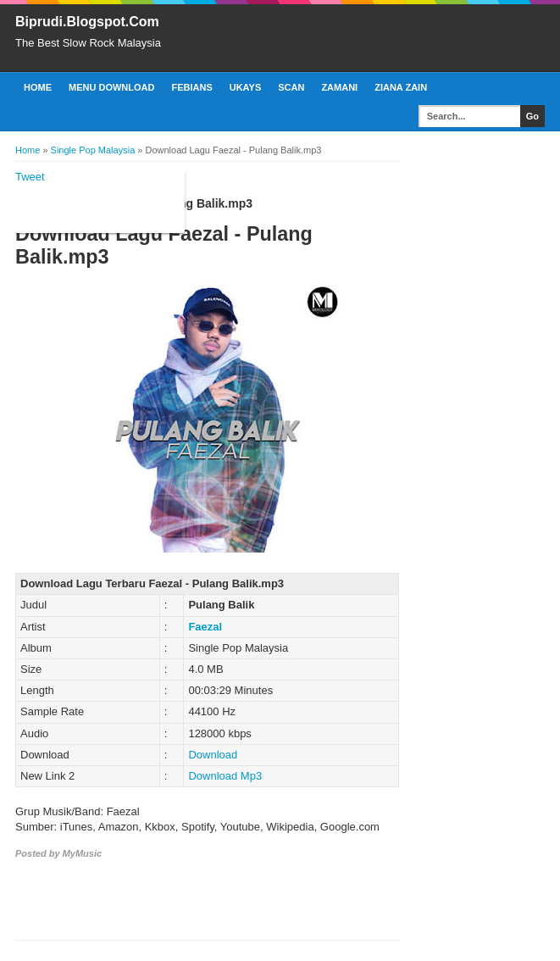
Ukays (246, 87)
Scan (291, 87)
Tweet (30, 177)
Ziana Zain (401, 87)
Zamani (339, 87)
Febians (191, 87)
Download (213, 755)
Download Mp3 (225, 776)
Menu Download (111, 87)
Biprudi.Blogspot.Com (87, 22)
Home (38, 87)
